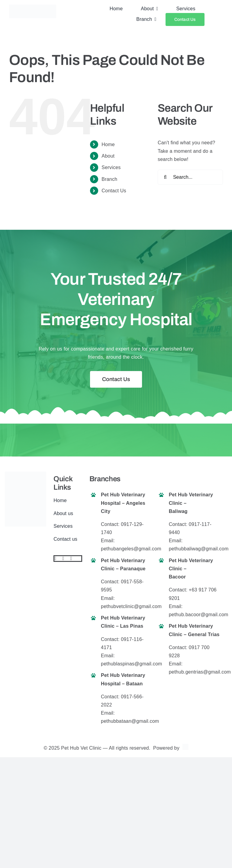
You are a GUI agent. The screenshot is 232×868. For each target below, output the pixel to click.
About (108, 156)
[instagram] (71, 559)
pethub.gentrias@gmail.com (200, 672)
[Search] (165, 177)
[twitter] (63, 559)
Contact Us (114, 191)
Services (111, 167)
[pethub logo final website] (33, 7)
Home (108, 144)
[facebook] (55, 559)
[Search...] (190, 177)
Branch (109, 179)
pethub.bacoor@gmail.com (199, 615)
